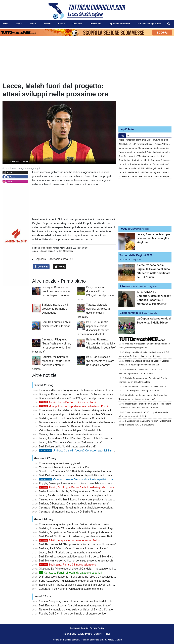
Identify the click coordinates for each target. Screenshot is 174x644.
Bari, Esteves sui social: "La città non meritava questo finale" (75, 606)
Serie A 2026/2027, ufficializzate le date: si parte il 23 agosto (75, 581)
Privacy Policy (97, 628)
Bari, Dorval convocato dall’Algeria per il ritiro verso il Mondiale (76, 557)
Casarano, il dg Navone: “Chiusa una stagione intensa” (72, 589)
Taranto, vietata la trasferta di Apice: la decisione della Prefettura (77, 422)
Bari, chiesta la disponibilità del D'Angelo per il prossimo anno (75, 398)
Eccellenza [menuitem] (77, 24)
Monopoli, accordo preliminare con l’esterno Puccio (74, 406)
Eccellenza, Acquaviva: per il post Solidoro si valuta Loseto (74, 524)
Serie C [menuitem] (47, 24)
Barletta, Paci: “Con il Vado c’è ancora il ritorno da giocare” (74, 548)
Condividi (41, 267)
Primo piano (47, 248)
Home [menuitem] (5, 24)
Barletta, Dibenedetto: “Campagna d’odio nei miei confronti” (74, 504)
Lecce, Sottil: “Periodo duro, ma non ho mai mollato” (70, 553)
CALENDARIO (85, 634)
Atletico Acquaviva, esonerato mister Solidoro (71, 540)
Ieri (128, 135)
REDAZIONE (70, 634)
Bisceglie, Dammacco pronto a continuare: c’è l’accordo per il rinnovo (56, 291)
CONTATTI (99, 634)
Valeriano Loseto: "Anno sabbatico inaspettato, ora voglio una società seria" (91, 479)
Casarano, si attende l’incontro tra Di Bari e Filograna (70, 512)
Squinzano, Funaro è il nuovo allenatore (68, 565)
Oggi (122, 135)
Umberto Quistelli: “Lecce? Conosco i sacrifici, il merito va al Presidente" (89, 451)
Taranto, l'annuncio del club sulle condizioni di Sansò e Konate (76, 610)
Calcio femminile (130, 313)
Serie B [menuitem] (33, 24)
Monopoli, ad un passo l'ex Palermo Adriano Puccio (69, 426)
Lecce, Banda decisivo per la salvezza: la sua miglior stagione (76, 495)
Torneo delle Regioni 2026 (136, 255)
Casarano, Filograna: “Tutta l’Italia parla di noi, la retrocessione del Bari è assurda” (88, 508)
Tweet (60, 267)
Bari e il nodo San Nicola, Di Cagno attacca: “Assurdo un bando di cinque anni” (86, 491)
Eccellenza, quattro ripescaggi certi (60, 463)
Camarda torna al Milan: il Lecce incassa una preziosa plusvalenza (79, 500)
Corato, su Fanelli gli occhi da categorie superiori (71, 573)
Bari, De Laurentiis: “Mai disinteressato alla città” (68, 447)
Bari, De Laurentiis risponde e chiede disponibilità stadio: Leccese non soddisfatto (87, 475)
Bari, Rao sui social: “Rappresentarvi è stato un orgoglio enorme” (100, 361)
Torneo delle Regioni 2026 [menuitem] (149, 24)
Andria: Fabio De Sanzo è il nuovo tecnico (69, 402)
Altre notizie (127, 286)
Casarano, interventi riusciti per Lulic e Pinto (65, 467)
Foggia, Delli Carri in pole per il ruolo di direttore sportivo (72, 614)
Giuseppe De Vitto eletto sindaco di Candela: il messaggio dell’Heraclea (81, 569)
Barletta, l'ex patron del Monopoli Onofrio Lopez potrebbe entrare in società (83, 532)
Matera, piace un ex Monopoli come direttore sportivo (71, 434)
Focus (123, 229)
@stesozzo (68, 251)
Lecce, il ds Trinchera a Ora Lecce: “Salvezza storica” (71, 442)
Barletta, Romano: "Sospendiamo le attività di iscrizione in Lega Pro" (101, 344)
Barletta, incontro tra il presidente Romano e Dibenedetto (55, 309)
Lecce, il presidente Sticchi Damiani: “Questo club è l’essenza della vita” (82, 438)
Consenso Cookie (79, 628)
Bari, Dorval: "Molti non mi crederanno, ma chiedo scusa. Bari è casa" (80, 536)
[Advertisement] (145, 103)
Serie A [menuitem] (19, 24)
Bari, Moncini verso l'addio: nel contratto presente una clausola (76, 561)
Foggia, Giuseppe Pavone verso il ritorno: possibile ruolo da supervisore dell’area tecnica (92, 483)
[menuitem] (169, 24)
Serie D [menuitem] (62, 24)
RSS (108, 634)
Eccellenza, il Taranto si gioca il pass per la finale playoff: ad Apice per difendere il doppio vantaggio (98, 585)
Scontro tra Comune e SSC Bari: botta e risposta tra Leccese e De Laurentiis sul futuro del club (95, 471)
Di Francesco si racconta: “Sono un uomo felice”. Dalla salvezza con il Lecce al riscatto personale (97, 577)
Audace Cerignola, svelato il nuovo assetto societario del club (75, 601)
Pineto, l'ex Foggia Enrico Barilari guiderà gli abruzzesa (77, 487)
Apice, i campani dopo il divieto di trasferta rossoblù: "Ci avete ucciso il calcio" (85, 414)
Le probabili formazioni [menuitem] (119, 24)
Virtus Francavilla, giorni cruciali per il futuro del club (70, 430)
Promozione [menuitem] (95, 24)
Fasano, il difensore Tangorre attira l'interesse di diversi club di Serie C (81, 390)
